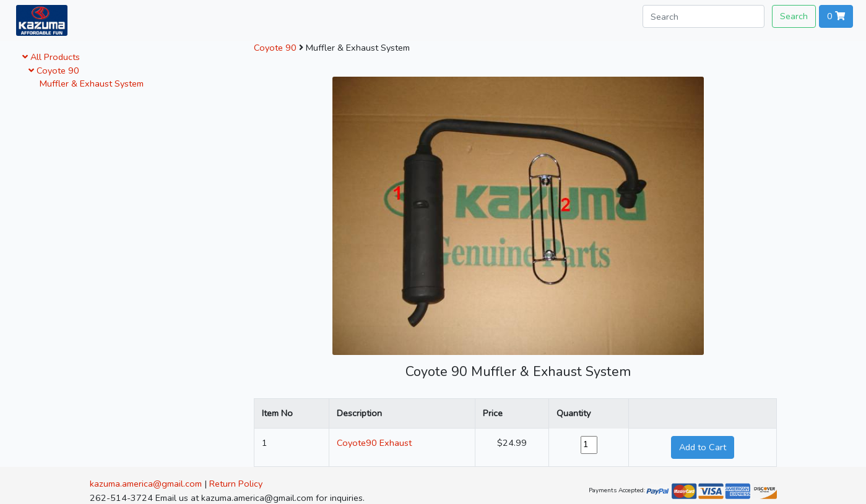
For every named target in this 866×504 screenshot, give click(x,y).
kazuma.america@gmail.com (146, 484)
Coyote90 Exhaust (374, 443)
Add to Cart (703, 447)
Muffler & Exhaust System (89, 83)
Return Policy (236, 484)
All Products (51, 57)
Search (794, 16)
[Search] (704, 16)
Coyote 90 (54, 70)
